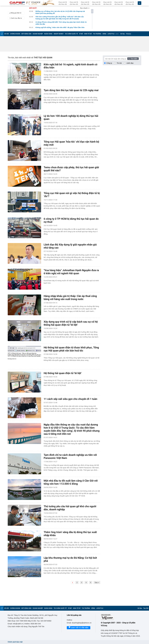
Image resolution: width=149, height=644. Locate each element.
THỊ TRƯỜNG (97, 34)
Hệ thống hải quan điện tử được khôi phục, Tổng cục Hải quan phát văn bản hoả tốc (71, 349)
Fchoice (129, 34)
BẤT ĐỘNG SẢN (26, 34)
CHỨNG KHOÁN (15, 34)
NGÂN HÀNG (48, 34)
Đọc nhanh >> (85, 8)
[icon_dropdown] (139, 3)
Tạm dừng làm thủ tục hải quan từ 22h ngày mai (71, 90)
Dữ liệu (123, 34)
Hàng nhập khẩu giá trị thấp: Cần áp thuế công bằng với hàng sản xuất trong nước (70, 298)
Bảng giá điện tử (15, 13)
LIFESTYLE (111, 34)
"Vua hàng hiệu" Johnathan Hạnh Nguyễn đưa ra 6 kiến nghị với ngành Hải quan (71, 272)
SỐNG (104, 34)
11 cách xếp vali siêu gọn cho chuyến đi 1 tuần (70, 399)
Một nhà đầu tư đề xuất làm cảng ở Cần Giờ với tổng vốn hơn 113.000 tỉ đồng (71, 482)
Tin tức (119, 63)
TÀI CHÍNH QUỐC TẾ (71, 34)
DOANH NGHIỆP (38, 34)
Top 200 (146, 608)
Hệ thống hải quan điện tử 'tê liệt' (63, 373)
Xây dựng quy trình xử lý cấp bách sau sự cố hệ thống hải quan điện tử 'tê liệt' (71, 323)
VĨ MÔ (81, 34)
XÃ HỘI (7, 34)
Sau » (97, 582)
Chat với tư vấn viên (79, 628)
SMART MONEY (59, 34)
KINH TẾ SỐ (88, 34)
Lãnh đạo (130, 63)
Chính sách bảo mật (15, 642)
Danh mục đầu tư (15, 18)
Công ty (109, 63)
